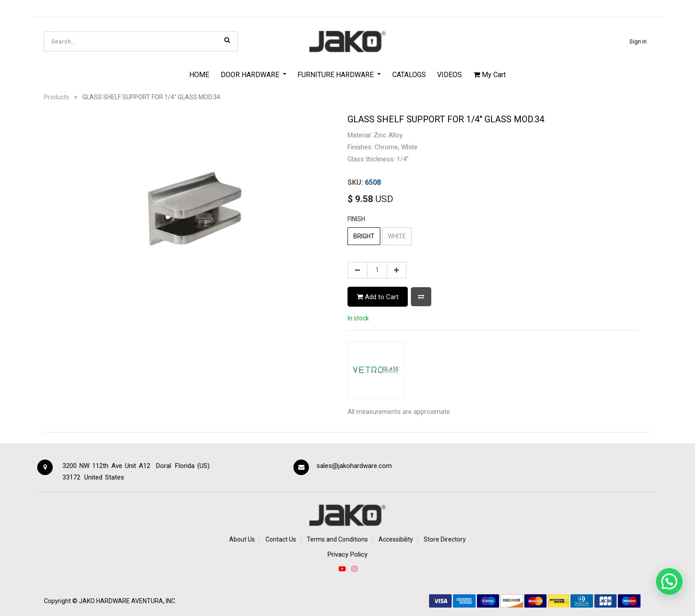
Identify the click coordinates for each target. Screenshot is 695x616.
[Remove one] (357, 270)
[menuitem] (199, 74)
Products (57, 97)
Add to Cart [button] (378, 297)
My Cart (490, 75)
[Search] (227, 40)
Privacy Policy (347, 554)
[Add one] (396, 270)
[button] (421, 297)
